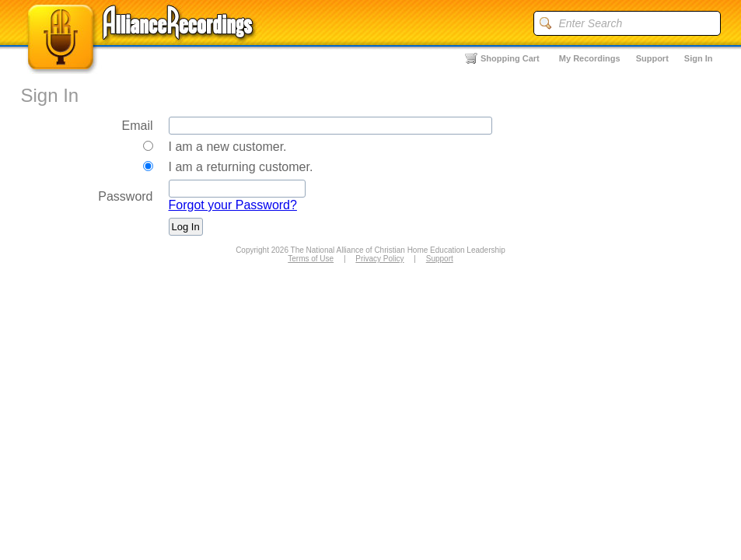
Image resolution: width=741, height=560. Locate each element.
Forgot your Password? (233, 205)
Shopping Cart (510, 58)
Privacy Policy (379, 259)
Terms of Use (311, 259)
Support (652, 58)
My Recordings (590, 58)
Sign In (699, 58)
